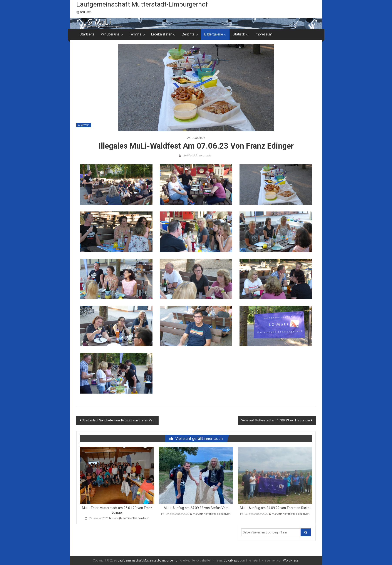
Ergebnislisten (162, 34)
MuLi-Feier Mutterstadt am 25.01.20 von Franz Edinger (117, 510)
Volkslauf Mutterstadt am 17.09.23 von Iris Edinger (276, 420)
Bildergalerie (214, 34)
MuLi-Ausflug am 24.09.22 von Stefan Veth (196, 508)
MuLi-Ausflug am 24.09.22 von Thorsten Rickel (275, 508)
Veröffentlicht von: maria (196, 156)
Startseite (87, 34)
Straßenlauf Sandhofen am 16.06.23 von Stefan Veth (119, 420)
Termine (135, 34)
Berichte (188, 34)
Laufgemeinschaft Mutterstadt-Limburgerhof (142, 4)
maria (115, 518)
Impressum (263, 34)
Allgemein (84, 125)
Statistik (239, 34)
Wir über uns (110, 34)
